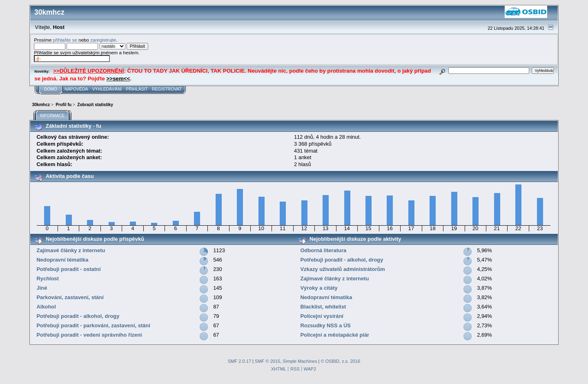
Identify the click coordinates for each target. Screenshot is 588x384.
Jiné (42, 288)
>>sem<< (118, 79)
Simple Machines (300, 361)
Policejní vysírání (322, 316)
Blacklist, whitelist (323, 307)
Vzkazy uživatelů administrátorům (343, 269)
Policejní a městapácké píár (335, 335)
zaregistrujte (103, 40)
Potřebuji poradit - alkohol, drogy (78, 316)
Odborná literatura (324, 250)
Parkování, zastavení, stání (70, 297)
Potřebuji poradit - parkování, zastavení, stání (94, 325)
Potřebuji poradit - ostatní (69, 269)
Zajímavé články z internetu (71, 250)
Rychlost (48, 279)
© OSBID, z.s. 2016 (341, 361)
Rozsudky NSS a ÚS (326, 325)
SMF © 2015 (267, 361)
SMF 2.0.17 (239, 361)
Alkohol (46, 307)
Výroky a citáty (319, 288)
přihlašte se (65, 40)
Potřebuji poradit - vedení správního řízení (89, 335)
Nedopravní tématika (63, 260)
